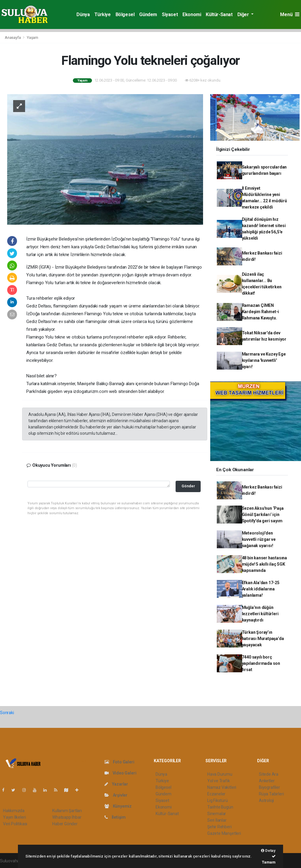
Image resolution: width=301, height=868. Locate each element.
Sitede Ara (269, 774)
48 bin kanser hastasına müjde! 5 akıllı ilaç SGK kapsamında (265, 564)
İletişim (115, 817)
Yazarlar (116, 784)
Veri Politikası (15, 824)
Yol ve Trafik (219, 781)
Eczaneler (216, 794)
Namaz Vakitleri (222, 787)
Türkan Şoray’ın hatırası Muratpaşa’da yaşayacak (263, 639)
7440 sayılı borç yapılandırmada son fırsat (261, 663)
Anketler (267, 781)
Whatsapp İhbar (67, 817)
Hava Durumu (220, 774)
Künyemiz (118, 806)
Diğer (244, 14)
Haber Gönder (65, 824)
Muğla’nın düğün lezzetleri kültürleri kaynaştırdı (260, 614)
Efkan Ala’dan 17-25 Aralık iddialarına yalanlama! (261, 589)
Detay (268, 851)
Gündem (148, 14)
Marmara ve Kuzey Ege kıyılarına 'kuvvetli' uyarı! (264, 360)
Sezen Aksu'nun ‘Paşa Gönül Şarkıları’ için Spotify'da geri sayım (263, 515)
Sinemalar (217, 814)
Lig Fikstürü (218, 800)
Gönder (188, 486)
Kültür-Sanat (219, 14)
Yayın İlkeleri (14, 817)
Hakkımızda (14, 811)
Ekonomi (192, 14)
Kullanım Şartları (67, 811)
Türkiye (102, 14)
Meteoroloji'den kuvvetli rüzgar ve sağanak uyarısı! (259, 539)
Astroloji (266, 800)
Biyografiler (269, 787)
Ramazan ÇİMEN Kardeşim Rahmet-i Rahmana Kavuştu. (261, 312)
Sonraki (7, 713)
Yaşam (33, 37)
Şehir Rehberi (219, 827)
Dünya (83, 14)
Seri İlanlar (217, 820)
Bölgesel (125, 14)
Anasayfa (13, 37)
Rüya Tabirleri (271, 794)
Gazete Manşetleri (224, 833)
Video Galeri (120, 773)
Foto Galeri (119, 762)
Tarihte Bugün (220, 807)
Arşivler (116, 795)
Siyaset (170, 14)
